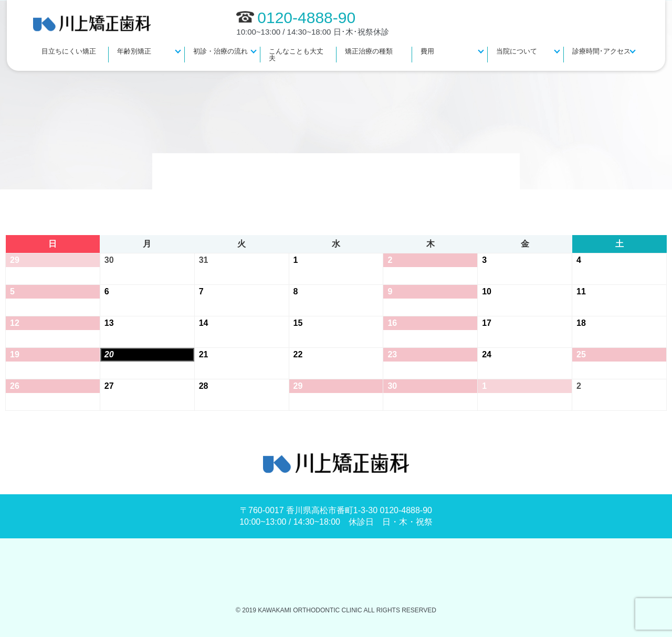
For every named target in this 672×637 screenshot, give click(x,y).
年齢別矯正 (134, 51)
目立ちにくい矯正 (69, 51)
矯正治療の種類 (369, 51)
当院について (517, 51)
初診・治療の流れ (220, 51)
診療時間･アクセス (601, 51)
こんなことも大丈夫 (296, 55)
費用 (427, 51)
